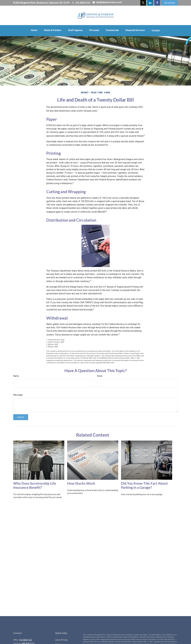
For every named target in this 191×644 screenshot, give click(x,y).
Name (16, 376)
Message (18, 395)
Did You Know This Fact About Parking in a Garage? (144, 485)
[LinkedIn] (150, 3)
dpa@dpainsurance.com (107, 2)
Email (100, 376)
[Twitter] (143, 3)
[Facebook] (157, 3)
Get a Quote (170, 3)
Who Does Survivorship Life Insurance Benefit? (35, 485)
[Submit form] (21, 417)
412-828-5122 (81, 3)
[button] (34, 30)
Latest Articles (61, 640)
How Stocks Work (81, 483)
